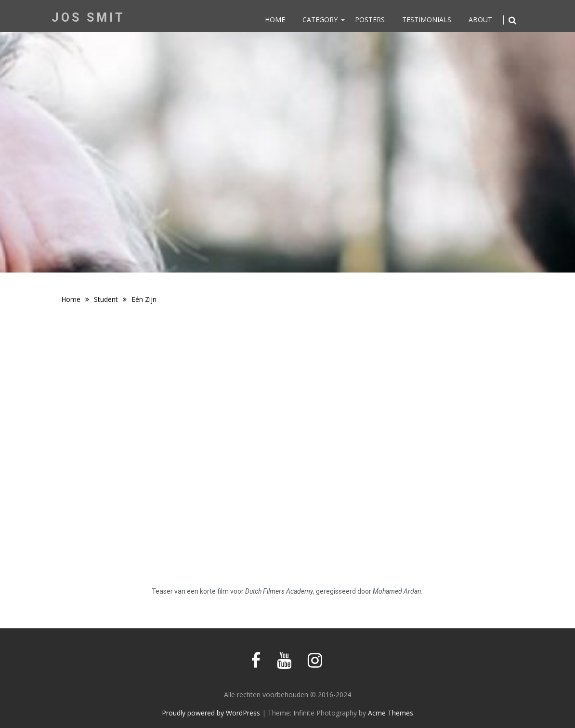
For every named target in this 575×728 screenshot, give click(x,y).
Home (275, 19)
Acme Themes (391, 713)
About (480, 19)
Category (320, 19)
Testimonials (427, 19)
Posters (370, 19)
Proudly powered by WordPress (211, 713)
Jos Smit (88, 18)
